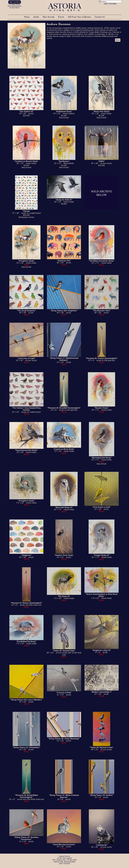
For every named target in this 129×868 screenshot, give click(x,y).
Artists (36, 17)
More (118, 40)
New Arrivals (49, 17)
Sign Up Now (15, 2)
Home (27, 17)
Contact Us (100, 17)
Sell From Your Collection (80, 17)
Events (61, 17)
